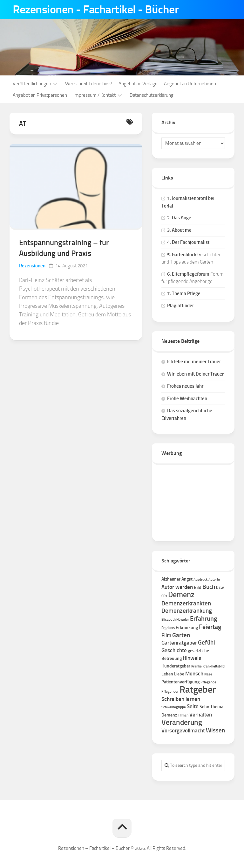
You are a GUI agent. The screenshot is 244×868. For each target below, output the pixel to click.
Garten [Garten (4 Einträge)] (181, 635)
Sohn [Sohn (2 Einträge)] (204, 707)
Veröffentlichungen (32, 84)
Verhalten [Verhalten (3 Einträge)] (201, 715)
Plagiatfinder (180, 306)
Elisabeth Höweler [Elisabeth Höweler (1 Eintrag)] (175, 620)
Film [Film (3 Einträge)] (166, 635)
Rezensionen (32, 266)
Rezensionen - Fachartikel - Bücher (96, 10)
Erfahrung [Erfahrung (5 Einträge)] (204, 618)
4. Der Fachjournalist (188, 242)
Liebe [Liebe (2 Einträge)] (179, 674)
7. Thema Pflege (184, 293)
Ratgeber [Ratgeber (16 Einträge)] (198, 689)
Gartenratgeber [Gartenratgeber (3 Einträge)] (179, 643)
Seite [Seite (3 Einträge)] (193, 706)
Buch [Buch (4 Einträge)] (209, 587)
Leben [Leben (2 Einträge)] (167, 674)
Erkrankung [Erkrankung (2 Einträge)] (187, 628)
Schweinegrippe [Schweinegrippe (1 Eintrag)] (174, 707)
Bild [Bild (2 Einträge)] (198, 587)
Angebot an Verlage (138, 84)
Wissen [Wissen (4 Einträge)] (215, 730)
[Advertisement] (193, 500)
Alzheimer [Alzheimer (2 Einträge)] (171, 579)
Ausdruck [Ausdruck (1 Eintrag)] (200, 579)
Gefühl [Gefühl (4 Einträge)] (207, 642)
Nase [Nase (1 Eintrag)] (208, 674)
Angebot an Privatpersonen (40, 95)
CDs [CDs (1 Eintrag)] (164, 596)
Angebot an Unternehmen (190, 84)
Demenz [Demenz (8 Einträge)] (181, 595)
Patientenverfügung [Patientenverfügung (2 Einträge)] (180, 682)
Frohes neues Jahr (185, 386)
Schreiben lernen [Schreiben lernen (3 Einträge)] (181, 699)
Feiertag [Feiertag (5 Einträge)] (210, 627)
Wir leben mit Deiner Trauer (195, 374)
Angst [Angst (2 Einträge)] (187, 579)
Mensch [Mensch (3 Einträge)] (194, 674)
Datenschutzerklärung (152, 95)
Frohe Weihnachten (187, 399)
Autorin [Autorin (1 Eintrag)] (214, 579)
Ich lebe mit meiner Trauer (194, 362)
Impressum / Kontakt (95, 95)
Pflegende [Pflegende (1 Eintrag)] (208, 682)
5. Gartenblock (182, 255)
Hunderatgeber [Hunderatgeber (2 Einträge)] (176, 666)
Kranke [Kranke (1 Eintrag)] (197, 666)
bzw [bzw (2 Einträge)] (220, 587)
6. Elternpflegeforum (188, 274)
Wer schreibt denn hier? (89, 84)
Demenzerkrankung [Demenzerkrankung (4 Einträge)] (187, 611)
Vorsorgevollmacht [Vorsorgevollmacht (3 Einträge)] (183, 730)
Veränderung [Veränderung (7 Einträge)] (182, 722)
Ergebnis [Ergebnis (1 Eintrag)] (168, 628)
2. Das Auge (179, 218)
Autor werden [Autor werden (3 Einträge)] (177, 587)
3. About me (179, 230)
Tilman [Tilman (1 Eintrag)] (183, 715)
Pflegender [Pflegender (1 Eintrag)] (170, 692)
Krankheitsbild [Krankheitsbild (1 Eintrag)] (214, 666)
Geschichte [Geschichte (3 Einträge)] (174, 650)
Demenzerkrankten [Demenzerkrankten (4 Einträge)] (186, 603)
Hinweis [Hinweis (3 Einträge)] (192, 658)
